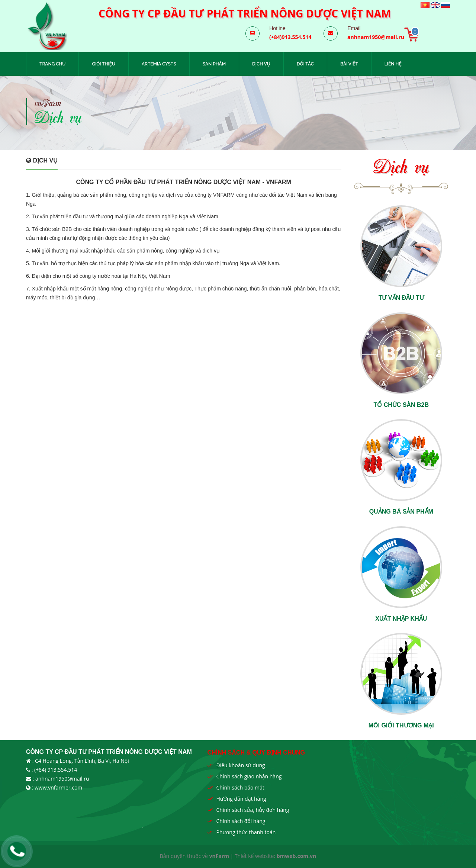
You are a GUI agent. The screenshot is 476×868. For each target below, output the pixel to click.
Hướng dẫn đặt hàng (241, 799)
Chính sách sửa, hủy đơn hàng (253, 810)
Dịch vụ (261, 64)
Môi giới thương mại (401, 725)
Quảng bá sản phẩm (401, 512)
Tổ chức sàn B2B (401, 405)
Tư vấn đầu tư (401, 298)
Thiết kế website (254, 856)
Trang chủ (52, 64)
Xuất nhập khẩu (401, 619)
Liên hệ (393, 64)
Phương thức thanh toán (246, 832)
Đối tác (305, 64)
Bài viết (349, 64)
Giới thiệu (104, 64)
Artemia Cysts (159, 64)
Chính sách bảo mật (240, 787)
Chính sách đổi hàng (241, 821)
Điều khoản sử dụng (241, 765)
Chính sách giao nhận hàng (249, 776)
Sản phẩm (214, 64)
